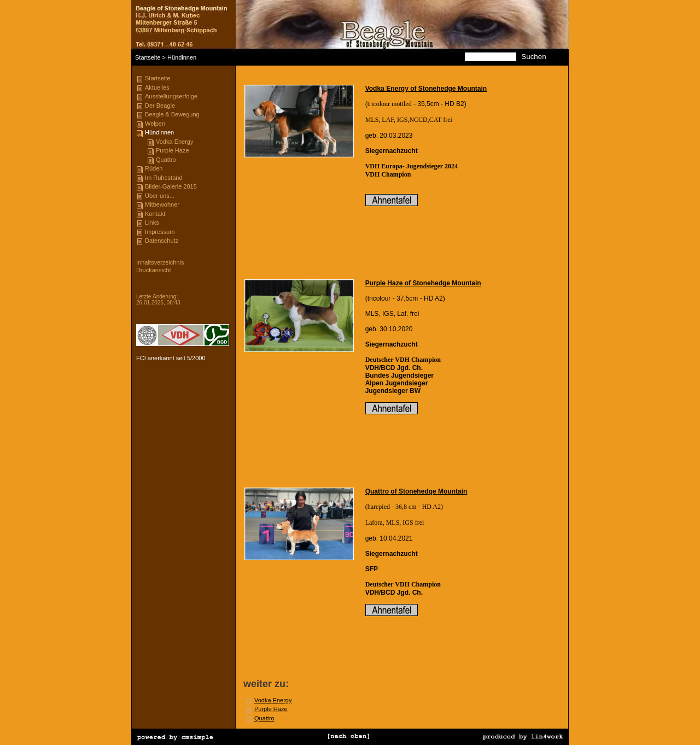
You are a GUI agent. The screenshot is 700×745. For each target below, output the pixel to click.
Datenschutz (162, 240)
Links (152, 222)
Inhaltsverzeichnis (160, 262)
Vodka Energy (175, 142)
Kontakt (155, 214)
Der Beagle (160, 105)
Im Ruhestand (164, 178)
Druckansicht (154, 270)
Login (143, 285)
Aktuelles (157, 87)
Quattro (166, 160)
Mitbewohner (162, 204)
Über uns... (160, 196)
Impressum (160, 232)
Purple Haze (173, 150)
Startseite (148, 57)
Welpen (155, 124)
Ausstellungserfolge (171, 96)
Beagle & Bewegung (172, 114)
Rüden (154, 168)
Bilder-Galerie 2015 (171, 186)
